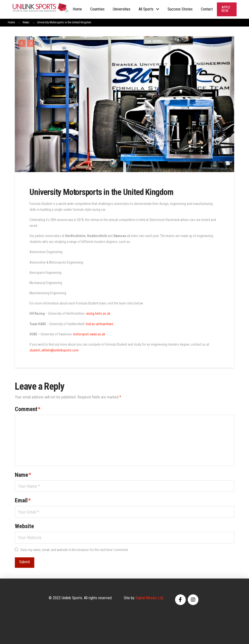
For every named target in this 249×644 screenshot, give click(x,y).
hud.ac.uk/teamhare (100, 322)
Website (24, 525)
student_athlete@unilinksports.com (54, 349)
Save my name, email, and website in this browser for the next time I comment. (75, 548)
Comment (28, 408)
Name (23, 473)
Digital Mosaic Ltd (149, 596)
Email (23, 499)
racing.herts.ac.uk (98, 312)
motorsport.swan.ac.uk (89, 333)
